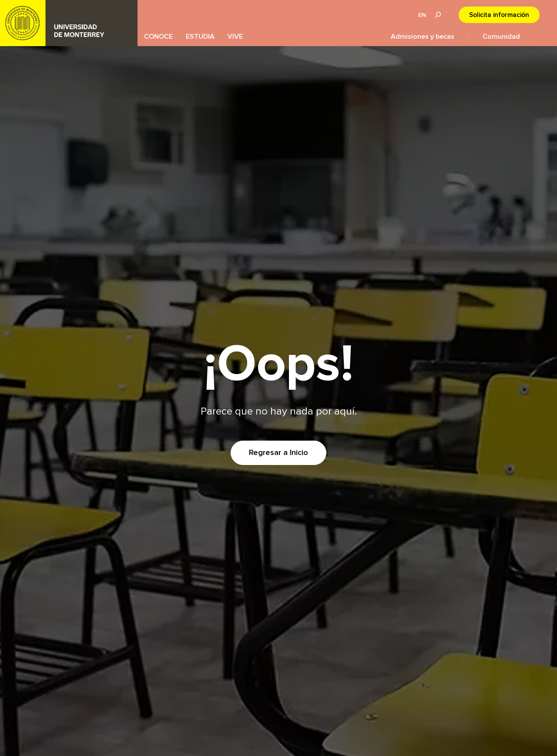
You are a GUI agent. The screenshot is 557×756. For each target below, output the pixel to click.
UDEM (69, 23)
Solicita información (499, 15)
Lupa (438, 15)
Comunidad (501, 37)
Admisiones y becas (423, 37)
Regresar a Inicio (278, 453)
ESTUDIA (200, 37)
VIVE (235, 37)
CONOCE (158, 37)
